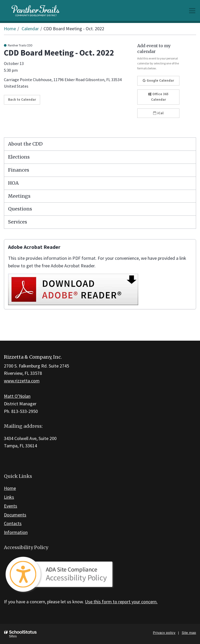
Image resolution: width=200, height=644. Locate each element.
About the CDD (25, 144)
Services (18, 222)
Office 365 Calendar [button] (158, 97)
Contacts (13, 523)
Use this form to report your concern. (121, 602)
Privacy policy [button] (164, 633)
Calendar (30, 29)
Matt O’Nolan (17, 396)
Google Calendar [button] (158, 80)
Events (11, 506)
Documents (15, 515)
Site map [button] (189, 633)
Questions (20, 209)
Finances (19, 170)
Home (10, 29)
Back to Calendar (22, 100)
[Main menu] (192, 10)
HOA (13, 183)
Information (16, 532)
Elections (19, 157)
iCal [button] (158, 113)
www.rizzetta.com (22, 381)
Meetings (19, 196)
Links (9, 497)
